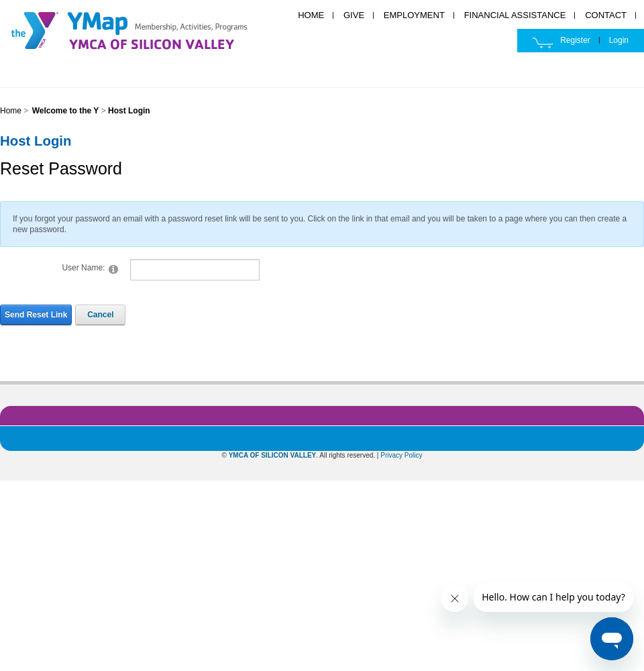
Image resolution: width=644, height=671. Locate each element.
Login (619, 40)
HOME (311, 15)
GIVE (354, 15)
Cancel (100, 315)
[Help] (113, 269)
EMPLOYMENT (414, 15)
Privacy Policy (401, 455)
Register (575, 40)
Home (11, 111)
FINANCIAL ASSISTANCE (515, 15)
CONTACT (606, 15)
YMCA (144, 29)
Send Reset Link (36, 315)
